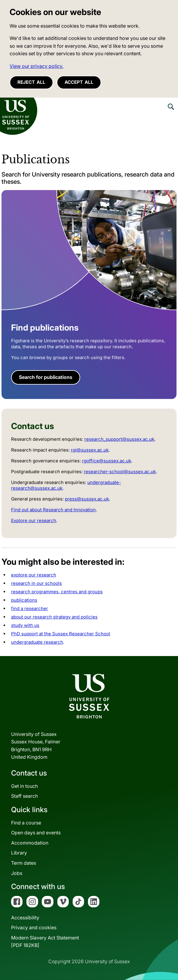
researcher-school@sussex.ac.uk (120, 472)
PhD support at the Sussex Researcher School (61, 634)
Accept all (79, 82)
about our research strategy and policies (54, 617)
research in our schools (36, 583)
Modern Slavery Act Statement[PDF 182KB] (45, 942)
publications (24, 600)
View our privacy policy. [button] (36, 66)
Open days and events (36, 833)
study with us (25, 625)
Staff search (24, 796)
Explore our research (34, 520)
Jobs (17, 873)
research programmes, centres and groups (57, 592)
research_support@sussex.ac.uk (119, 439)
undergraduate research (37, 642)
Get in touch (24, 786)
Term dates (24, 863)
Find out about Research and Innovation (53, 510)
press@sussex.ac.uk (87, 499)
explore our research (34, 575)
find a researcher (30, 608)
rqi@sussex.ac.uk (90, 450)
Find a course (26, 823)
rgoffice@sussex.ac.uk (107, 461)
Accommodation (30, 843)
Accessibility (25, 918)
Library (19, 853)
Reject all (31, 82)
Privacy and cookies (34, 927)
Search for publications (46, 377)
